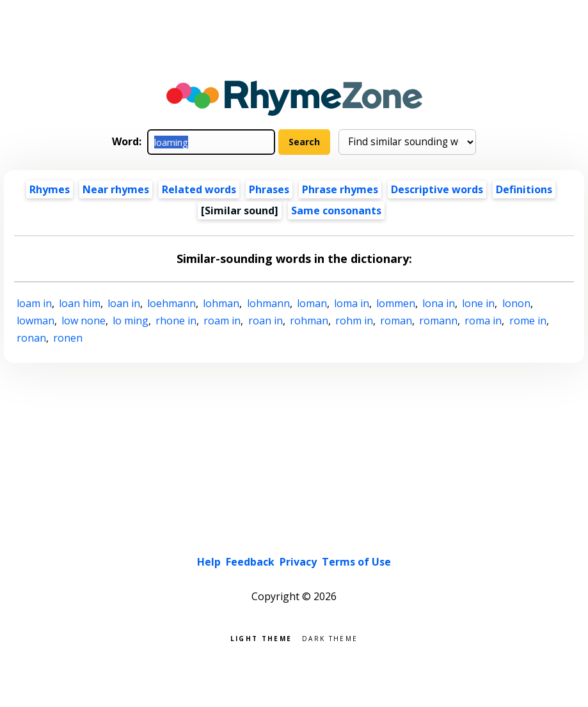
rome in (528, 321)
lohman (221, 303)
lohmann (268, 303)
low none (83, 321)
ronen (68, 338)
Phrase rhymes (340, 189)
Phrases (269, 189)
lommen (396, 303)
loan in (124, 303)
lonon (516, 303)
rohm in (354, 321)
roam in (222, 321)
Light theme (261, 638)
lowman (36, 321)
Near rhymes (116, 189)
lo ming (131, 321)
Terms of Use (356, 562)
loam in (34, 303)
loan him (80, 303)
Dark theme (330, 638)
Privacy (298, 562)
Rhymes (50, 189)
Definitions (524, 189)
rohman (309, 321)
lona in (439, 303)
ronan (31, 338)
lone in (478, 303)
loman (312, 303)
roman (396, 321)
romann (438, 321)
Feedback (250, 562)
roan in (266, 321)
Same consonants (336, 211)
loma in (352, 303)
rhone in (176, 321)
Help (209, 562)
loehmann (171, 303)
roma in (483, 321)
